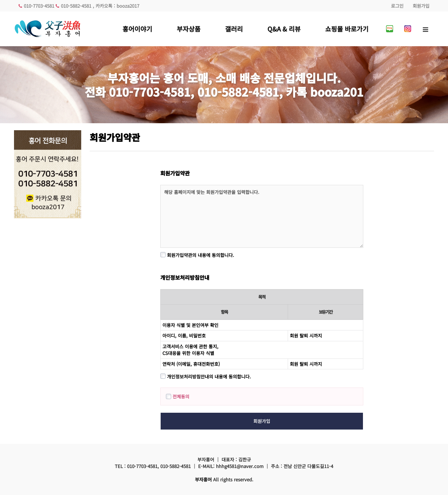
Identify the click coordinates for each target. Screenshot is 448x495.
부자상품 (189, 29)
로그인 (397, 6)
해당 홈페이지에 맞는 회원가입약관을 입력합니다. (262, 216)
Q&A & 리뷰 (284, 29)
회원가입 (421, 6)
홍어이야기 (137, 29)
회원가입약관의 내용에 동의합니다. (197, 255)
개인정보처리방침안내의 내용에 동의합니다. (206, 377)
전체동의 (178, 396)
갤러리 (234, 29)
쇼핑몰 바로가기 (347, 29)
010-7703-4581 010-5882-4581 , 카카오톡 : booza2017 (79, 6)
